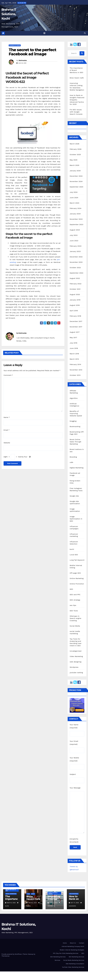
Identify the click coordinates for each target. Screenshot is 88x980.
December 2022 (76, 257)
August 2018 (75, 305)
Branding (73, 457)
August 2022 (75, 278)
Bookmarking (75, 426)
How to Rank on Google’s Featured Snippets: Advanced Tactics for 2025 (77, 100)
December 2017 (76, 321)
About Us (73, 943)
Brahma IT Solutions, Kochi (9, 14)
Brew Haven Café (77, 78)
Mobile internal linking (53, 893)
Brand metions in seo (11, 890)
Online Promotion (77, 584)
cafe (71, 462)
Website (7, 443)
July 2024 (74, 192)
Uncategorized (76, 651)
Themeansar (5, 956)
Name (7, 417)
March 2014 (74, 359)
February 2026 (76, 149)
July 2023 (74, 235)
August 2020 (75, 294)
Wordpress (74, 667)
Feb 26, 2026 (32, 903)
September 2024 (76, 187)
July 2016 (73, 343)
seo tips (73, 605)
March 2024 (74, 203)
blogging (73, 421)
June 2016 (74, 348)
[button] (85, 33)
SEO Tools (74, 611)
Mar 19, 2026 (11, 903)
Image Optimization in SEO (76, 519)
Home (65, 943)
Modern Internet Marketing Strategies (72, 950)
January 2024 (75, 214)
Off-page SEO (75, 573)
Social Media (75, 626)
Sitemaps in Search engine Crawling (75, 618)
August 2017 (75, 332)
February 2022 (76, 284)
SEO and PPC (75, 595)
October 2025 (75, 155)
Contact (82, 943)
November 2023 (76, 219)
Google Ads (74, 496)
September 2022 (76, 273)
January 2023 (75, 251)
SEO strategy (75, 600)
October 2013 (75, 375)
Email (7, 430)
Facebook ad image (15, 45)
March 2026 (74, 144)
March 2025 (74, 165)
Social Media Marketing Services (74, 960)
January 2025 (75, 171)
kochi (72, 549)
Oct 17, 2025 (75, 903)
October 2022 (75, 268)
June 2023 (74, 241)
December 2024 (76, 176)
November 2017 (76, 327)
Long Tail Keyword (77, 560)
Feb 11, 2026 (54, 903)
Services (57, 960)
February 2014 (75, 364)
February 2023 (76, 246)
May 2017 (73, 338)
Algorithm (74, 398)
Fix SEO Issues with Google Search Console (76, 112)
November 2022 (76, 262)
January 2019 (75, 300)
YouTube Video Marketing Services (73, 967)
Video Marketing (76, 656)
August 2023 (75, 230)
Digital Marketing (77, 468)
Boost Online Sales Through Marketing (75, 442)
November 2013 (76, 370)
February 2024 (76, 208)
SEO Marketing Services (58, 957)
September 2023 (76, 224)
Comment (8, 375)
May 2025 (74, 160)
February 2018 (75, 316)
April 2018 (74, 311)
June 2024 (74, 198)
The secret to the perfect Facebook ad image (32, 52)
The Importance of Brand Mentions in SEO (76, 70)
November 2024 (76, 181)
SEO (71, 589)
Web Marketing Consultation (75, 964)
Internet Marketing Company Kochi (73, 946)
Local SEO (74, 555)
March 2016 (74, 354)
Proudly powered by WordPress (12, 954)
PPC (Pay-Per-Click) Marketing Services (66, 953)
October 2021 (75, 289)
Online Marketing (77, 578)
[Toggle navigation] (44, 33)
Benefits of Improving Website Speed (76, 413)
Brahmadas (23, 60)
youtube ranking (76, 673)
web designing (75, 662)
